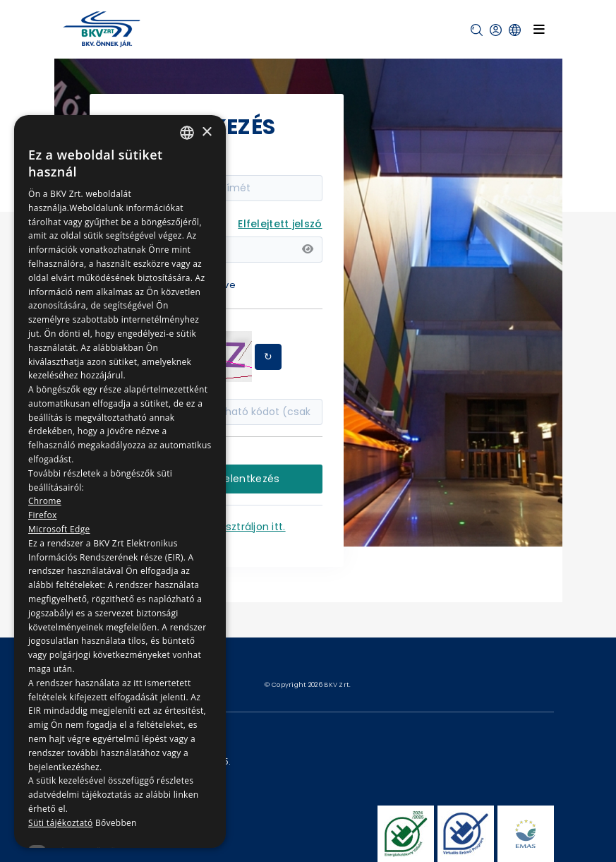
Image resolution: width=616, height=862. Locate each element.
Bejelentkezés (244, 479)
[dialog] (120, 481)
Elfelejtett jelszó (280, 224)
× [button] (206, 132)
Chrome (45, 501)
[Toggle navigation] (539, 29)
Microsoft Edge (59, 529)
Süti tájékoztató (60, 823)
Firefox (43, 515)
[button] (477, 30)
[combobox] (187, 133)
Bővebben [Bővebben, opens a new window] (116, 823)
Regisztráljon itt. (245, 527)
